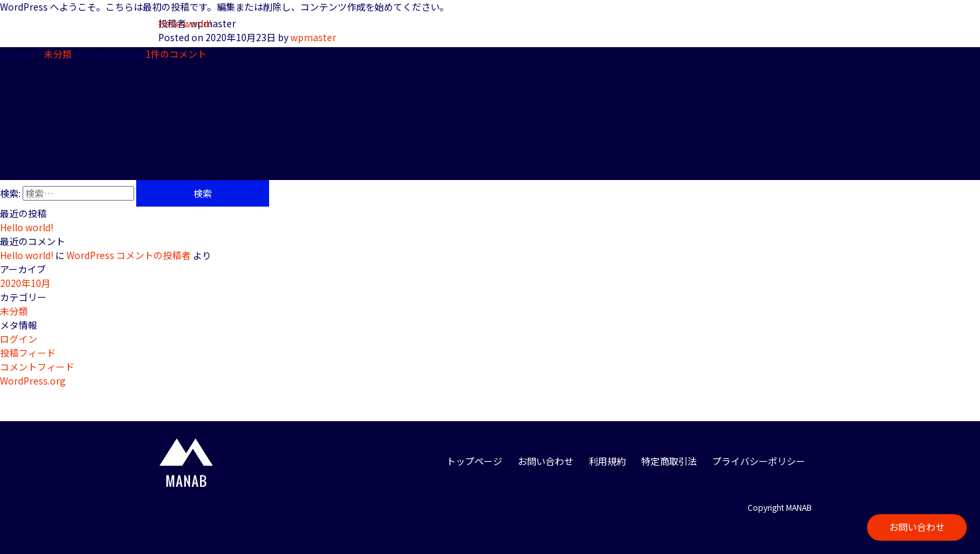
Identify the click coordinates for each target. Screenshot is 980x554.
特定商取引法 (669, 461)
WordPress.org (33, 381)
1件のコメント (139, 54)
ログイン (19, 339)
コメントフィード (37, 367)
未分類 (58, 54)
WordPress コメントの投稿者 (129, 255)
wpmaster (313, 37)
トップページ (474, 461)
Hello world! (185, 23)
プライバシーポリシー (759, 461)
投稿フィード (28, 353)
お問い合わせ (917, 527)
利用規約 (607, 461)
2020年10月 (25, 283)
